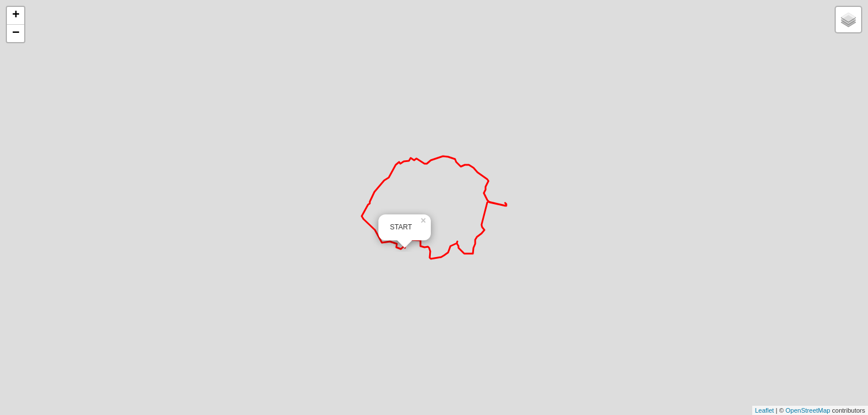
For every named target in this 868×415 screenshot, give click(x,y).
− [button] (16, 33)
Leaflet (765, 410)
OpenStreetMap (808, 410)
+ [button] (16, 16)
